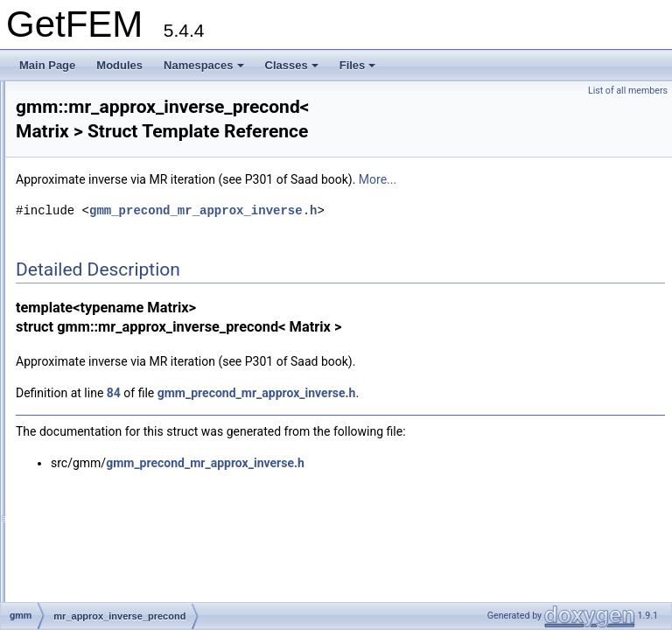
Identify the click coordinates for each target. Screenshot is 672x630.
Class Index (71, 534)
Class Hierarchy (81, 553)
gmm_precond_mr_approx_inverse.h (422, 217)
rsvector (91, 168)
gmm (70, 129)
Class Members (80, 572)
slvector (90, 206)
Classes (292, 65)
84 (332, 399)
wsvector (92, 149)
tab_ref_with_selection (124, 495)
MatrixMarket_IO (111, 245)
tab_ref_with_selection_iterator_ (146, 476)
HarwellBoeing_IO (114, 226)
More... (596, 185)
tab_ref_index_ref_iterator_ (135, 418)
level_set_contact (98, 514)
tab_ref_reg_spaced (119, 457)
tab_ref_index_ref (112, 437)
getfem (74, 110)
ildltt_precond (103, 322)
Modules (119, 65)
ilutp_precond (103, 380)
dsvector (91, 187)
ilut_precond (100, 360)
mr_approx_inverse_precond (139, 399)
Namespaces (204, 65)
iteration (91, 264)
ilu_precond (99, 341)
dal (65, 91)
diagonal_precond (113, 283)
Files (358, 65)
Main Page (47, 65)
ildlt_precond (101, 303)
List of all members (628, 91)
